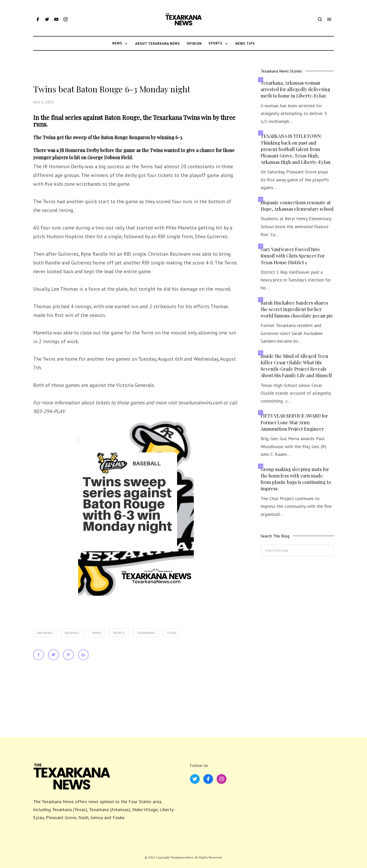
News (97, 633)
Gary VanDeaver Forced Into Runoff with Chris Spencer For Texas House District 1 (293, 256)
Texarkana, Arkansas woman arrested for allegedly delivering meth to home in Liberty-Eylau (295, 89)
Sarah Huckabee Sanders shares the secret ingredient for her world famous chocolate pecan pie (297, 309)
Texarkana (146, 633)
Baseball (72, 633)
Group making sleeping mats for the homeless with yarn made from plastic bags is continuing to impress (296, 479)
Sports (119, 633)
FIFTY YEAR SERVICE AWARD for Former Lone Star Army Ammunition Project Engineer (294, 422)
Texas (172, 633)
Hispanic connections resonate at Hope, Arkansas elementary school (297, 206)
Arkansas (45, 633)
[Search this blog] (297, 550)
